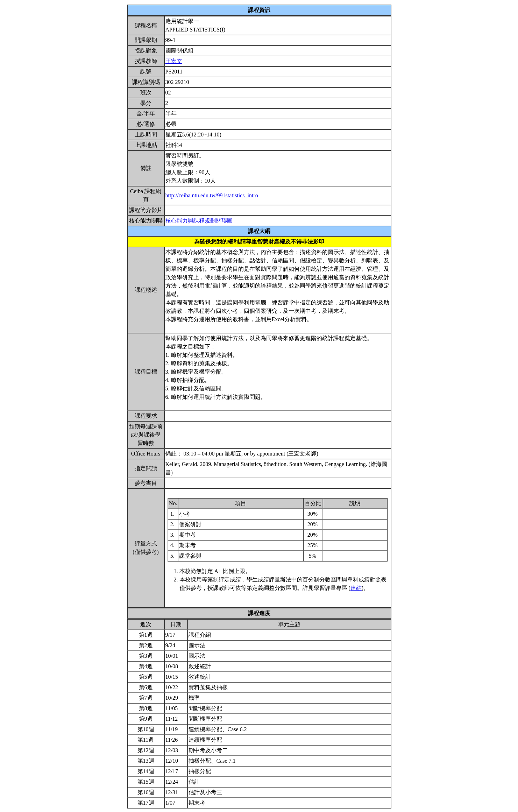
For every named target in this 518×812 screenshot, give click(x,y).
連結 (356, 588)
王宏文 (174, 61)
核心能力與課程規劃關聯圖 (199, 221)
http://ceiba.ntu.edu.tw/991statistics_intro (212, 195)
